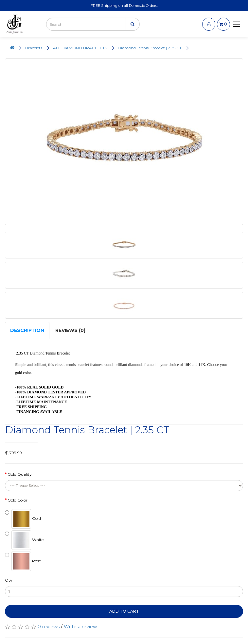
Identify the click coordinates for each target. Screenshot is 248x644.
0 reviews (49, 627)
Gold (23, 519)
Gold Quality (20, 474)
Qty (9, 580)
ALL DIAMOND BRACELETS (80, 48)
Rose (23, 561)
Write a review (80, 627)
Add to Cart (124, 611)
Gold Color (18, 500)
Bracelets (34, 48)
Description (27, 330)
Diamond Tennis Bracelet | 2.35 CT (150, 48)
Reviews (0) (70, 330)
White (24, 540)
